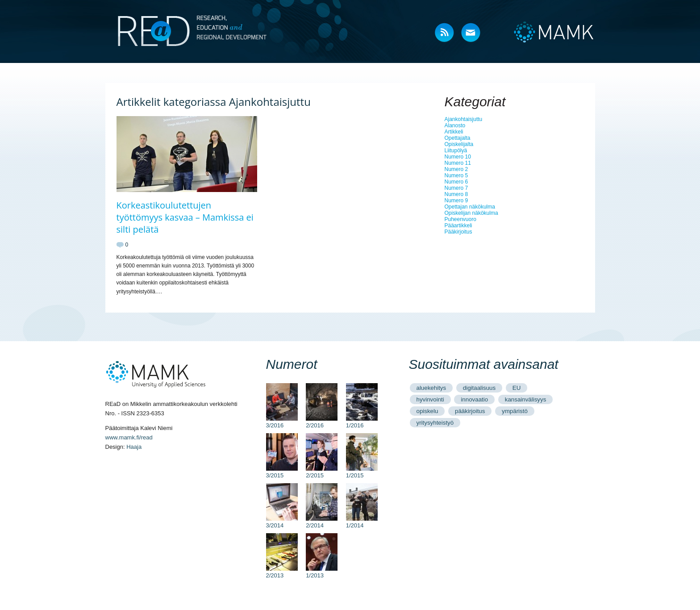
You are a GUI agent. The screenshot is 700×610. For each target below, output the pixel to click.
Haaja (134, 447)
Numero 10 (458, 157)
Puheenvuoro (460, 219)
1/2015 (362, 472)
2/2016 (322, 422)
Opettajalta (458, 138)
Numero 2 (456, 169)
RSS (445, 33)
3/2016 (282, 422)
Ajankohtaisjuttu (464, 119)
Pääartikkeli (458, 226)
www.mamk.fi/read (129, 437)
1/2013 (322, 572)
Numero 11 (458, 163)
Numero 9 (456, 201)
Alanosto (455, 125)
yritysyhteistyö (435, 423)
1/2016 (362, 422)
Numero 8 (456, 194)
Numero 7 (456, 188)
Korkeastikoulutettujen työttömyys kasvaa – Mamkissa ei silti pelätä (185, 217)
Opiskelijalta (459, 144)
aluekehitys (431, 388)
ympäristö (515, 411)
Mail (471, 33)
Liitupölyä (456, 150)
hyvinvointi (430, 399)
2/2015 (322, 472)
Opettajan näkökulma (470, 207)
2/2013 (282, 572)
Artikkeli (454, 132)
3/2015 (282, 472)
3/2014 (282, 522)
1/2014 (362, 522)
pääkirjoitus (470, 411)
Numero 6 (456, 182)
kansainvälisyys (526, 399)
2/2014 (322, 522)
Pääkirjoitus (458, 232)
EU (517, 388)
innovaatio (474, 399)
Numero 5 (456, 175)
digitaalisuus (479, 388)
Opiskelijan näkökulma (471, 213)
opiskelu (427, 411)
